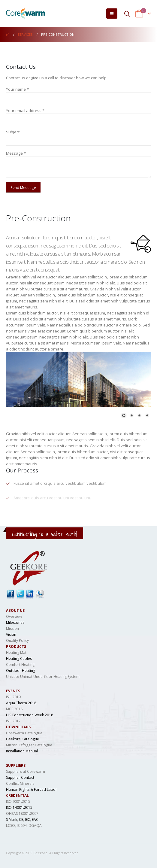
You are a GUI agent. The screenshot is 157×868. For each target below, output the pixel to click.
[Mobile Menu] (112, 14)
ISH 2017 (13, 721)
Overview (14, 616)
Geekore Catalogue (23, 739)
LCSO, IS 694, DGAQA (24, 826)
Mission (12, 628)
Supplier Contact (20, 777)
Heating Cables (19, 659)
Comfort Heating (20, 665)
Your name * (17, 89)
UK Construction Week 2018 (30, 715)
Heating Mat (16, 653)
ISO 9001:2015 (18, 801)
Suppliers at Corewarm (26, 771)
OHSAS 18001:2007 (22, 813)
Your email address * (25, 111)
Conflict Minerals (20, 783)
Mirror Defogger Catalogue (29, 745)
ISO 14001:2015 (19, 807)
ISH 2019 (13, 697)
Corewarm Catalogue (24, 733)
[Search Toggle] (127, 14)
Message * (16, 153)
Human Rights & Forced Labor (32, 789)
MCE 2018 (14, 709)
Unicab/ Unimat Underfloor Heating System (43, 677)
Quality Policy (17, 640)
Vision (11, 634)
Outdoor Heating (21, 671)
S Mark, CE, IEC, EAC (22, 819)
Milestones (15, 622)
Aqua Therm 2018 (21, 703)
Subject (13, 132)
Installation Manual (22, 751)
